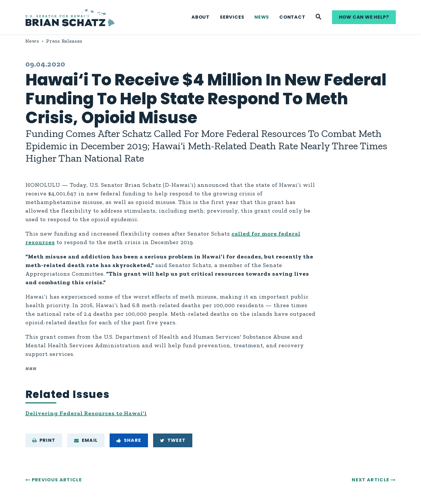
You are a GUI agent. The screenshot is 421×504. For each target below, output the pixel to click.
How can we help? (364, 17)
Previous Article (57, 480)
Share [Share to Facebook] (129, 440)
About (200, 17)
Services (232, 17)
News (262, 17)
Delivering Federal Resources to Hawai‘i (86, 413)
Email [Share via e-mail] (86, 440)
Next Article (370, 480)
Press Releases (64, 41)
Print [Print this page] (44, 440)
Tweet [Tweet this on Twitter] (173, 440)
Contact (292, 17)
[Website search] (319, 17)
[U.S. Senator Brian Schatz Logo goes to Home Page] (70, 17)
